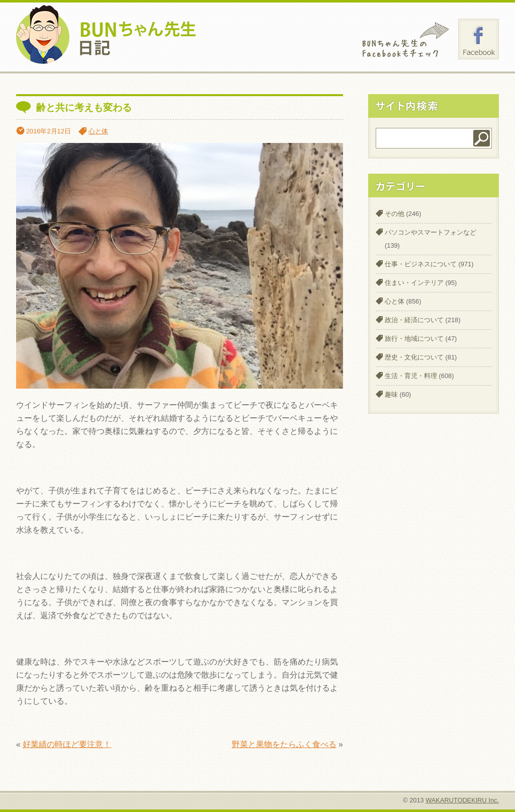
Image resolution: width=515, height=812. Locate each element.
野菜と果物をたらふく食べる (284, 744)
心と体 (98, 131)
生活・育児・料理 (411, 376)
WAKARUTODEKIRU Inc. (462, 800)
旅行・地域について (414, 339)
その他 (395, 214)
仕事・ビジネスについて (421, 264)
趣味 (391, 394)
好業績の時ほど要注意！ (67, 744)
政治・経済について (414, 320)
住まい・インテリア (414, 283)
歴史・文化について (414, 357)
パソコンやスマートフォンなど (431, 232)
